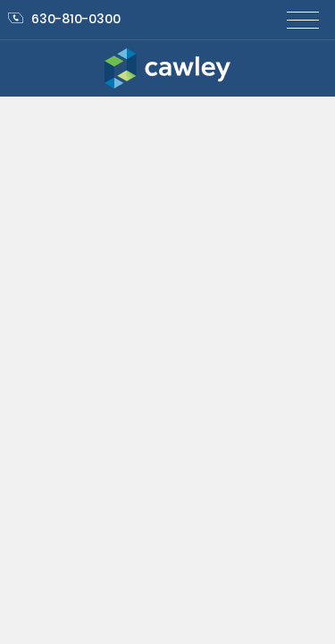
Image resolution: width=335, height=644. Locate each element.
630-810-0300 (64, 19)
